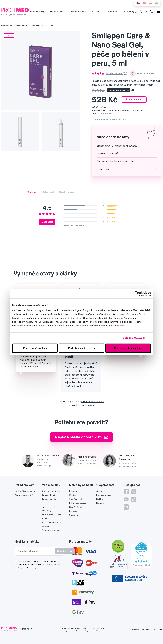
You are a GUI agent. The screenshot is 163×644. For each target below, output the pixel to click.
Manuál (49, 192)
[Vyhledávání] (136, 12)
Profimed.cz (7, 26)
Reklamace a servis (78, 503)
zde (122, 325)
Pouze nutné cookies (35, 348)
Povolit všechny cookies (128, 348)
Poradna (113, 12)
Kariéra (99, 499)
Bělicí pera (49, 26)
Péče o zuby (37, 12)
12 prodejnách (106, 113)
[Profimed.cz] (16, 11)
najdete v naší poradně (93, 402)
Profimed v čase (103, 495)
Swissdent (74, 515)
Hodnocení (67, 192)
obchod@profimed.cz (25, 491)
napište (91, 405)
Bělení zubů (35, 26)
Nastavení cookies (50, 530)
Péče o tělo (57, 12)
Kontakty (100, 503)
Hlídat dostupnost (134, 99)
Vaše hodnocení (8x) (116, 73)
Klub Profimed (76, 507)
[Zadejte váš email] (35, 551)
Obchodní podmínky (51, 491)
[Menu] (159, 12)
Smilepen (104, 119)
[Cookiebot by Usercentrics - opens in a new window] (137, 294)
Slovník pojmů (76, 499)
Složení (33, 192)
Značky (73, 495)
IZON (150, 630)
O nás (99, 491)
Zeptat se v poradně (24, 495)
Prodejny (129, 12)
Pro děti (97, 12)
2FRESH (158, 630)
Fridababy (74, 511)
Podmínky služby (82, 631)
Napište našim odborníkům (82, 437)
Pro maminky (78, 12)
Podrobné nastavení (133, 338)
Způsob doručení (50, 495)
